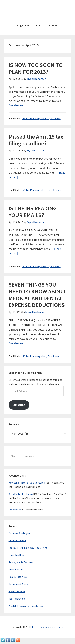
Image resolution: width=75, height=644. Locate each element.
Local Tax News (17, 555)
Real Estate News (18, 577)
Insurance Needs (17, 540)
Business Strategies (19, 533)
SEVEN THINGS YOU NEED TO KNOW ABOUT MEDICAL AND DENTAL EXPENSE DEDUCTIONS (37, 295)
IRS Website (15, 510)
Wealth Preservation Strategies (26, 606)
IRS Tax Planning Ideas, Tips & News (41, 118)
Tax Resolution (17, 599)
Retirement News (18, 584)
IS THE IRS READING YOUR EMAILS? (33, 212)
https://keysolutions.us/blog (48, 627)
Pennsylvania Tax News (21, 562)
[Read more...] (17, 105)
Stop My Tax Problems (21, 494)
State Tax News (17, 591)
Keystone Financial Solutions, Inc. (27, 483)
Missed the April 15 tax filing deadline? (36, 140)
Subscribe (19, 405)
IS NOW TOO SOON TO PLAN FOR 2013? (36, 68)
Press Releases (17, 569)
